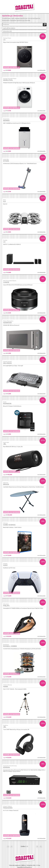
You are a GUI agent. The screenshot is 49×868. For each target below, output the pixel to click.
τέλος (41, 836)
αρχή (8, 836)
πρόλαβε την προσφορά (12, 67)
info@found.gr (32, 858)
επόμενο (37, 836)
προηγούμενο (11, 836)
